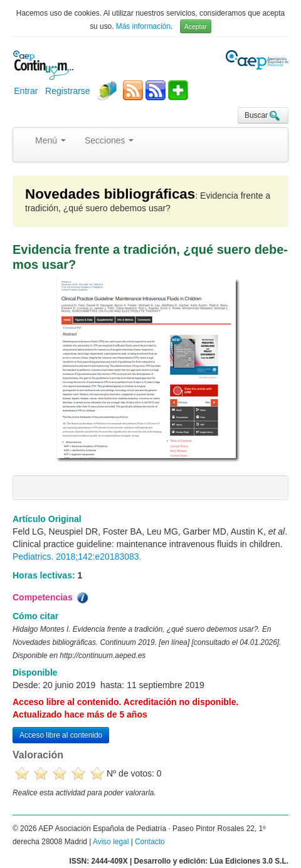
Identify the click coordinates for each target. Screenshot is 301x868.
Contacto (150, 842)
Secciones (109, 140)
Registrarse (68, 91)
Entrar (26, 91)
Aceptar (196, 26)
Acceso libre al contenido (61, 735)
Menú (50, 140)
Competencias (51, 598)
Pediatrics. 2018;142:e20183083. (77, 557)
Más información (143, 26)
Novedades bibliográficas (110, 194)
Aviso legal (111, 842)
